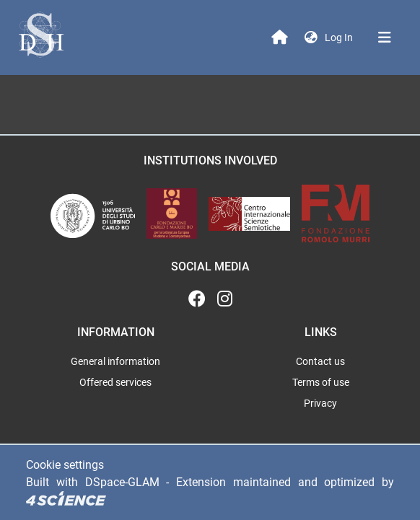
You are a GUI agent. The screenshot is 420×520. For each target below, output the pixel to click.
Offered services (115, 382)
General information (115, 361)
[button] (311, 38)
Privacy (320, 403)
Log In (340, 38)
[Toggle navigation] (385, 38)
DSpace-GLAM (122, 482)
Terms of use (321, 382)
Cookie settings (65, 465)
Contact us (320, 361)
